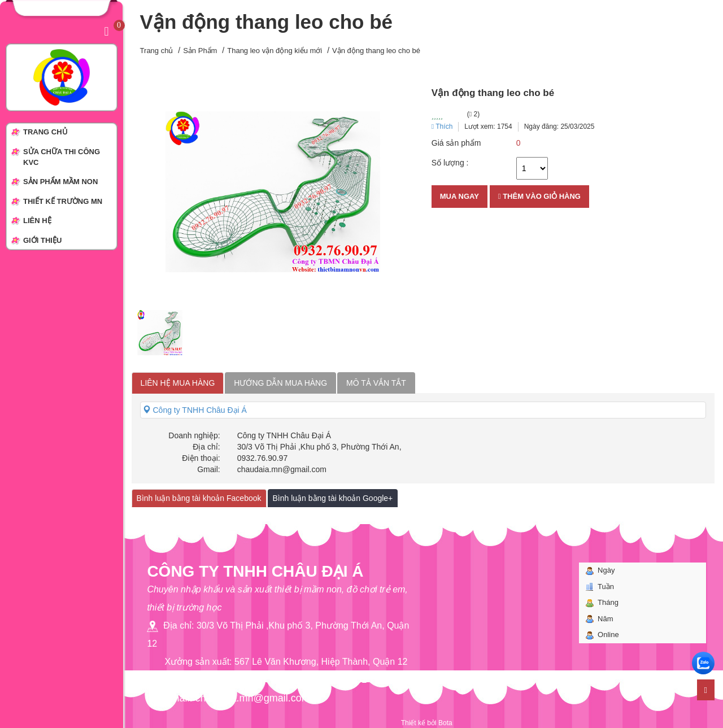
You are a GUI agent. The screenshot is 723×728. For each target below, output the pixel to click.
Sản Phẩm (200, 51)
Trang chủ (157, 51)
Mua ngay (460, 196)
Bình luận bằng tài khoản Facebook (199, 498)
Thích (442, 127)
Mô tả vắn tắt (376, 383)
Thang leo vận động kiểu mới (275, 51)
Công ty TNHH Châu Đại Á (195, 410)
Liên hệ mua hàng (178, 383)
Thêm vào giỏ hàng (539, 196)
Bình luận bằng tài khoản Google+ (333, 498)
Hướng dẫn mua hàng (280, 383)
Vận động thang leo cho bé (376, 51)
